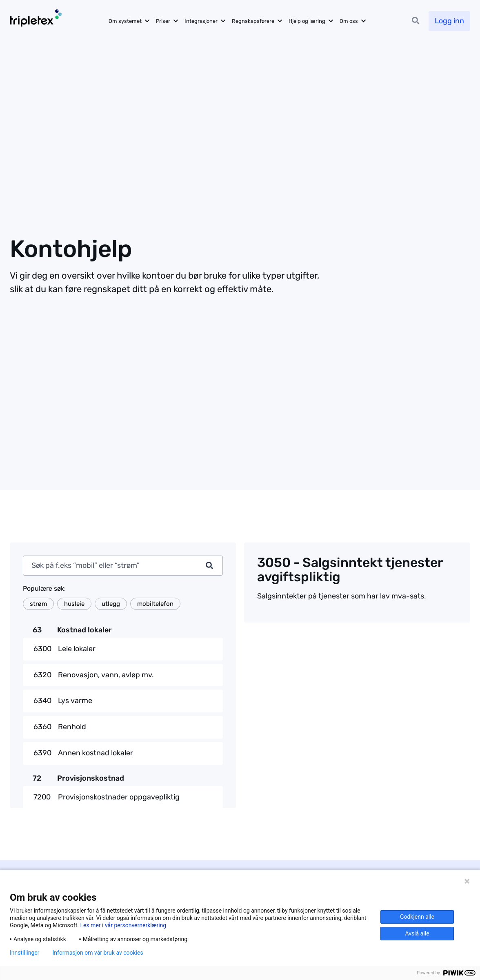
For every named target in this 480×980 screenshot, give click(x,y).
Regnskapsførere (253, 21)
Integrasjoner (201, 21)
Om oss (349, 21)
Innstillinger (24, 953)
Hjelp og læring (307, 21)
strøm (38, 604)
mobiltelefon (155, 604)
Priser (163, 21)
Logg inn (449, 21)
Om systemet (125, 21)
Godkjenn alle (417, 917)
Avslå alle (417, 933)
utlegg (111, 604)
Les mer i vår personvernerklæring (123, 925)
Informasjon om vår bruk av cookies (98, 953)
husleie (74, 604)
